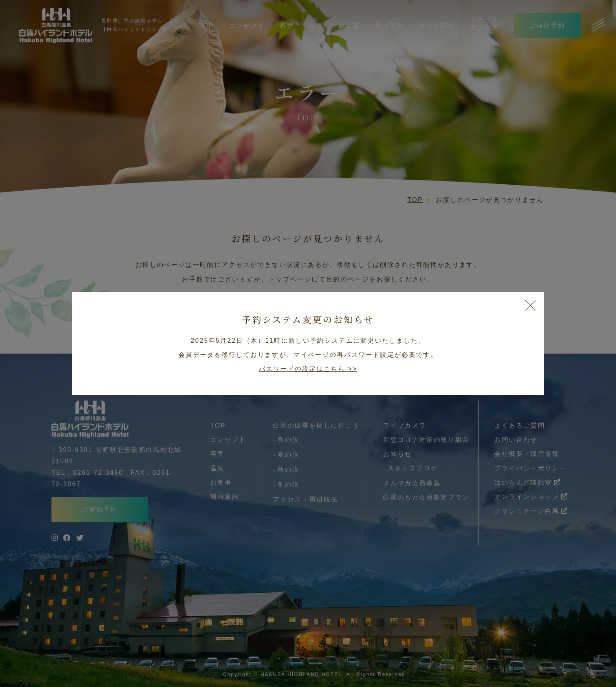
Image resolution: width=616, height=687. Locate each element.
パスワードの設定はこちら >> (308, 369)
